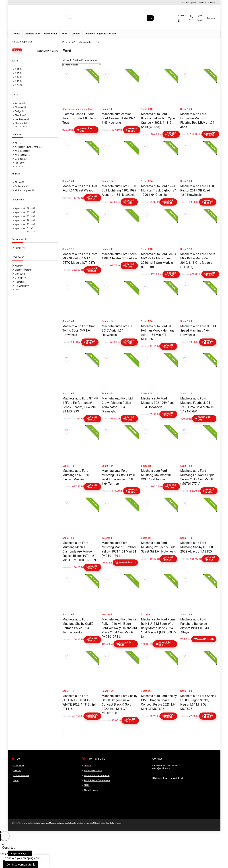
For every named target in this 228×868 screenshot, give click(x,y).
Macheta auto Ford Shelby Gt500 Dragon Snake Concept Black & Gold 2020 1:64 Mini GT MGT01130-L (120, 704)
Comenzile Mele (21, 776)
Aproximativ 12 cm (24, 212)
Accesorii (19, 103)
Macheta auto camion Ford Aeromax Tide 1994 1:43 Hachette (119, 118)
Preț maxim (53, 51)
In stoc (18, 248)
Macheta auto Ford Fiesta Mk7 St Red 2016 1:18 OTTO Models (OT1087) (80, 258)
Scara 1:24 (186, 109)
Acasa (17, 34)
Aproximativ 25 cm (24, 224)
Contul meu (19, 766)
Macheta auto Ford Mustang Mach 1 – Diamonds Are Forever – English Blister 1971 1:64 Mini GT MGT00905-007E (80, 551)
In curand (107, 538)
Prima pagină (69, 42)
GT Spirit (19, 278)
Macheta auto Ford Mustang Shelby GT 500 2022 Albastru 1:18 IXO (197, 547)
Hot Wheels (21, 286)
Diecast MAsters (23, 270)
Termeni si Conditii (93, 771)
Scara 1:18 (147, 109)
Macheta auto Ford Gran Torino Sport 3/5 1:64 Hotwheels (79, 330)
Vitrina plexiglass (23, 190)
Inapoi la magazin (20, 853)
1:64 (17, 85)
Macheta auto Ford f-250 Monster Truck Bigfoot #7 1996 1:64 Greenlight (159, 190)
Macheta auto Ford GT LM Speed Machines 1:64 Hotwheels (198, 330)
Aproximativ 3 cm (23, 228)
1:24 (17, 77)
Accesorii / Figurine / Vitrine (100, 34)
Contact (76, 34)
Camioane (20, 159)
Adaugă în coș (84, 130)
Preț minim (42, 51)
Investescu (117, 823)
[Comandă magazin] (82, 65)
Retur (65, 34)
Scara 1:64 (68, 181)
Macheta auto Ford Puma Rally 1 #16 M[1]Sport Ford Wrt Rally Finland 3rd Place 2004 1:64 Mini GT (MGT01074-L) (119, 628)
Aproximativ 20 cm (24, 220)
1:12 (17, 69)
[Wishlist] (200, 17)
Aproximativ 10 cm (24, 208)
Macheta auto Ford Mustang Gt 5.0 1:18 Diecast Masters (76, 475)
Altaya (18, 266)
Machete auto (32, 34)
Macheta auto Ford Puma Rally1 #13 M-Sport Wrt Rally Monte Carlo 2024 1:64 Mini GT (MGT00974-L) (159, 628)
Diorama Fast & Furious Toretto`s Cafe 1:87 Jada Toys (79, 118)
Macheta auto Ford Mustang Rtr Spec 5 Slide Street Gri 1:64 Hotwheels (158, 547)
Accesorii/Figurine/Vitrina (27, 147)
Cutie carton (21, 186)
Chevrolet (20, 107)
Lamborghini (21, 119)
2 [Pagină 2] (63, 737)
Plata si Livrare (91, 790)
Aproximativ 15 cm (24, 216)
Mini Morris (20, 123)
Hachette (19, 282)
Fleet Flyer (20, 115)
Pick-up (18, 163)
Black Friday (51, 34)
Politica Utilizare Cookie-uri (97, 776)
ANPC (87, 785)
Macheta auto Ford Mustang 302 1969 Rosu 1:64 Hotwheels (158, 403)
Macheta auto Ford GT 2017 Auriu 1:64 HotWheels (117, 330)
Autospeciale (21, 155)
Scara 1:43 (108, 109)
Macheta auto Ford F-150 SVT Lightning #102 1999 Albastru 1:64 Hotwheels (119, 190)
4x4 (17, 143)
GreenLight (20, 274)
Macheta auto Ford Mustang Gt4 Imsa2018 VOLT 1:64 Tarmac (157, 475)
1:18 (17, 73)
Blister (18, 182)
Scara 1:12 (186, 394)
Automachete (21, 151)
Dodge (18, 111)
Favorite (17, 771)
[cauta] (151, 18)
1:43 (17, 81)
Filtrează (17, 50)
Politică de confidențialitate (97, 780)
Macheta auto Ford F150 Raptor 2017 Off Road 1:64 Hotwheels (197, 190)
